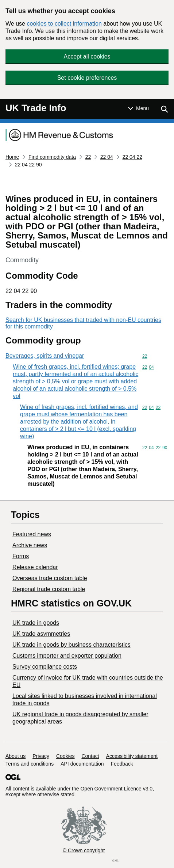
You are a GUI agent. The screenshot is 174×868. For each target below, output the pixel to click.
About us (16, 756)
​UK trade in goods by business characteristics (71, 645)
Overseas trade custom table (50, 578)
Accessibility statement (132, 756)
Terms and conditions (30, 764)
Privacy (41, 756)
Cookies (65, 756)
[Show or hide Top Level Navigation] (138, 108)
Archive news (30, 545)
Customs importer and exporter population (67, 656)
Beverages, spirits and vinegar (45, 356)
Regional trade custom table (49, 589)
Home (12, 157)
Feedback (122, 764)
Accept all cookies (87, 57)
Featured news (32, 534)
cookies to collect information (64, 24)
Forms (21, 556)
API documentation (82, 764)
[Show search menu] (164, 109)
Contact (90, 756)
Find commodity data (52, 157)
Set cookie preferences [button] (87, 78)
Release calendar (35, 567)
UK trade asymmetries (41, 634)
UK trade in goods (36, 623)
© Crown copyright (84, 850)
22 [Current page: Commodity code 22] (88, 157)
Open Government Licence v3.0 (116, 789)
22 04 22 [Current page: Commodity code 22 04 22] (133, 157)
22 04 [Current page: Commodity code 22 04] (107, 157)
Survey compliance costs (45, 667)
